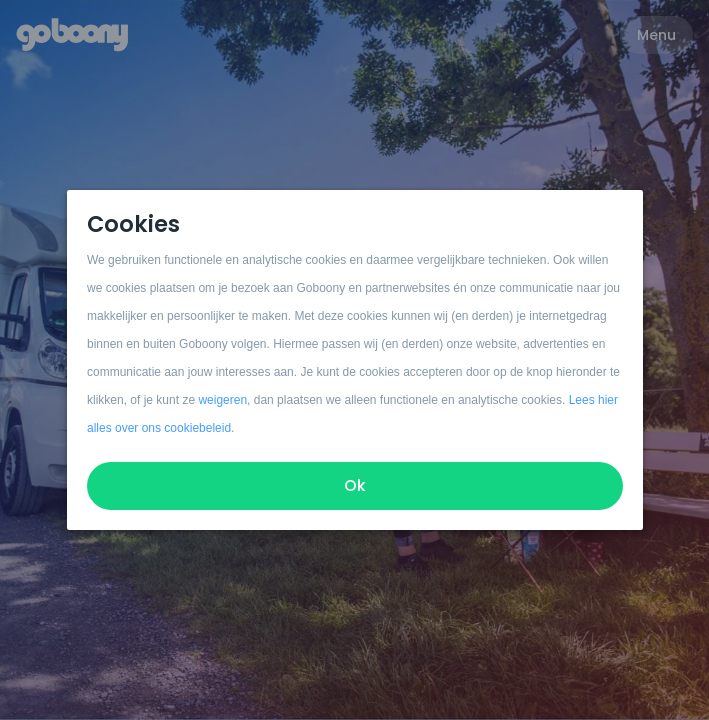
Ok (355, 485)
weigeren (222, 400)
